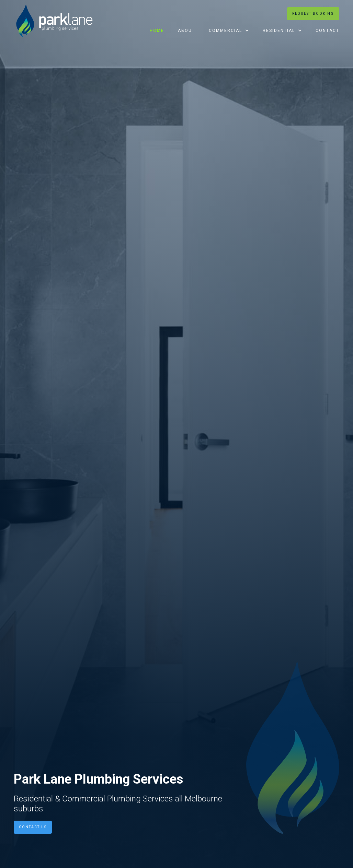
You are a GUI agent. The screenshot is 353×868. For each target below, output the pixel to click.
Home (157, 31)
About (186, 31)
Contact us (33, 827)
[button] (229, 31)
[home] (55, 21)
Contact (327, 31)
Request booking (313, 14)
